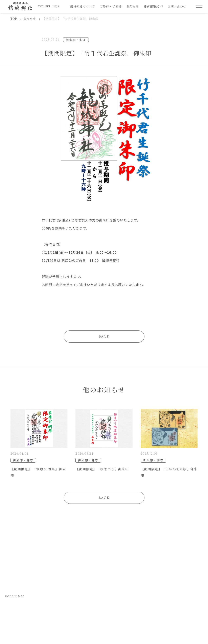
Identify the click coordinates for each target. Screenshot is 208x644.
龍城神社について (83, 6)
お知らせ (133, 6)
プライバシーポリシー (163, 582)
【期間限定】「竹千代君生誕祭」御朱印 (70, 19)
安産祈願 (92, 581)
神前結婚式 (153, 6)
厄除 (92, 602)
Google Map (15, 596)
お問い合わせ (177, 6)
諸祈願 (112, 591)
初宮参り (92, 591)
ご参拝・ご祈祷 (111, 6)
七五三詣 (112, 581)
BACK (104, 336)
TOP (14, 19)
